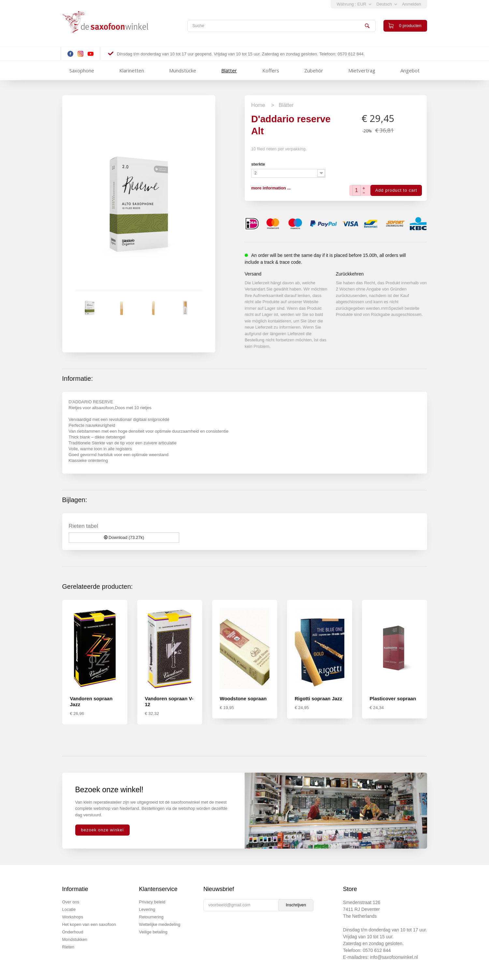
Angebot (410, 70)
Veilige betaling (153, 932)
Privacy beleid (152, 902)
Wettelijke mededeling (160, 924)
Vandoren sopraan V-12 (169, 701)
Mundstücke (183, 70)
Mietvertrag (362, 70)
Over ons (71, 902)
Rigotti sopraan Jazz (319, 698)
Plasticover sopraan (393, 698)
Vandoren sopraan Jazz (91, 701)
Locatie (69, 909)
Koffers (271, 70)
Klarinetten (132, 70)
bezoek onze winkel (102, 830)
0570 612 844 (377, 950)
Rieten (68, 947)
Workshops (73, 917)
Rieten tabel (84, 526)
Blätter (229, 70)
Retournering (151, 917)
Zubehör (314, 70)
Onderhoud (73, 932)
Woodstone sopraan (243, 698)
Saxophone (82, 70)
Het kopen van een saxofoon (89, 924)
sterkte (259, 164)
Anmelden (412, 4)
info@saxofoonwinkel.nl (394, 957)
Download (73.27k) (124, 537)
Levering (147, 909)
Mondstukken (75, 939)
